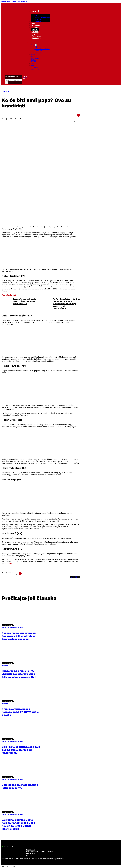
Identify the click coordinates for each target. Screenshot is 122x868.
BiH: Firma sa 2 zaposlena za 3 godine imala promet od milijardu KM (21, 750)
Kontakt (29, 855)
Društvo (35, 30)
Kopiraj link (75, 577)
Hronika (34, 54)
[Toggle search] (5, 73)
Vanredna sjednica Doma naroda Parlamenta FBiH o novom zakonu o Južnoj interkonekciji (19, 824)
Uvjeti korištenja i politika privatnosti (40, 852)
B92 (10, 563)
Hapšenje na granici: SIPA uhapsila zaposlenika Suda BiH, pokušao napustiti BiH (19, 674)
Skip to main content (9, 2)
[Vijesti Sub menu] (39, 11)
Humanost (36, 26)
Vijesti (34, 11)
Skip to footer (22, 2)
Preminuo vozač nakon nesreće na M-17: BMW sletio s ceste (20, 712)
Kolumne (38, 21)
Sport (34, 23)
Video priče (36, 36)
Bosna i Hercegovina (42, 17)
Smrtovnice (37, 38)
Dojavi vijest (31, 853)
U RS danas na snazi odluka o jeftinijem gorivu (20, 786)
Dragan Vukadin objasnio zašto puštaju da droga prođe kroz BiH (24, 301)
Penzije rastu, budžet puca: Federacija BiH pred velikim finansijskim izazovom (19, 636)
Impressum (31, 850)
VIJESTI (21, 628)
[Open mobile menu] (28, 42)
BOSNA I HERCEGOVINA (10, 628)
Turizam (35, 32)
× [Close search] (6, 83)
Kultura (35, 28)
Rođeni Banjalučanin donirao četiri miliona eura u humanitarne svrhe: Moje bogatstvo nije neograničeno (66, 304)
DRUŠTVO (6, 91)
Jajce (36, 47)
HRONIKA (5, 666)
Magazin (35, 34)
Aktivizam (38, 19)
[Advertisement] (41, 210)
